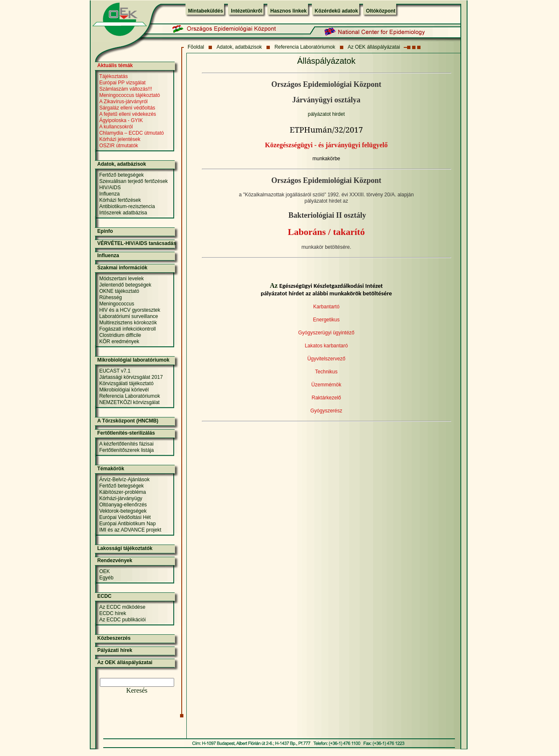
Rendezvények (115, 560)
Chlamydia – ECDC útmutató (131, 133)
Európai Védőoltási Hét (125, 517)
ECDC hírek (112, 613)
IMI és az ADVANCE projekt (130, 530)
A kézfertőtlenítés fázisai (126, 444)
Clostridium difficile (120, 335)
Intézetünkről (247, 11)
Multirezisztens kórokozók (128, 323)
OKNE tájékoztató (119, 291)
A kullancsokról (116, 127)
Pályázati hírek (115, 650)
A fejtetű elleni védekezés (127, 114)
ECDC (104, 596)
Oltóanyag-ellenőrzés (123, 505)
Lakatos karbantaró (326, 346)
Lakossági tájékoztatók (125, 548)
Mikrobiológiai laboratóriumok (133, 360)
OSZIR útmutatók (119, 146)
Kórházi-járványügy (121, 498)
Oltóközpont (381, 11)
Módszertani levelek (121, 279)
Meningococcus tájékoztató (129, 95)
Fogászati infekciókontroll (127, 329)
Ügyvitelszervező (326, 359)
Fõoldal (196, 47)
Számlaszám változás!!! (125, 89)
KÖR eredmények (119, 342)
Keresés (137, 690)
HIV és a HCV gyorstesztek (129, 310)
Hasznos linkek (289, 11)
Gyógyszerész (326, 411)
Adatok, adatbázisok (239, 47)
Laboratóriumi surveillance (128, 316)
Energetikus (326, 320)
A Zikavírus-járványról (123, 102)
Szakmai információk (122, 268)
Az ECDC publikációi (122, 620)
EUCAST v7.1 (115, 371)
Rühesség (110, 297)
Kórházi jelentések (120, 139)
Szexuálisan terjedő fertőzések (133, 181)
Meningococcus (116, 304)
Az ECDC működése (122, 607)
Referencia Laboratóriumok (305, 47)
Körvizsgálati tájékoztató (126, 383)
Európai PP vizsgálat (122, 83)
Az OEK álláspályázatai (374, 47)
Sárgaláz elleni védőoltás (127, 108)
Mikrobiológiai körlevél (124, 390)
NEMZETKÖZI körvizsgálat (129, 402)
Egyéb (106, 578)
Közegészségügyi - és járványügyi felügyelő (326, 145)
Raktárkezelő (326, 398)
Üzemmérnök (326, 385)
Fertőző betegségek (121, 175)
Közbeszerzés (114, 638)
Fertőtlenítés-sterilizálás (126, 433)
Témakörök (111, 469)
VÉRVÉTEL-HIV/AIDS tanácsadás (137, 243)
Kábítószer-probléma (122, 492)
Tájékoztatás (113, 76)
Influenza (109, 194)
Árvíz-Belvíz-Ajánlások (124, 480)
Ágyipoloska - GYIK (121, 120)
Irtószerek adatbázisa (123, 213)
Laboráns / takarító (326, 232)
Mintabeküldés (205, 11)
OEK (104, 571)
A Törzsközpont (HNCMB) (128, 421)
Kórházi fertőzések (120, 200)
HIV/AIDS (110, 188)
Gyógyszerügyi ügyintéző (326, 333)
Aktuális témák (115, 65)
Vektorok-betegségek (123, 511)
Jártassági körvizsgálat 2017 (131, 377)
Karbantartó (326, 307)
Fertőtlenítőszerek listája (126, 450)
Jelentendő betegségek (125, 285)
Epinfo (105, 231)
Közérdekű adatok (336, 11)
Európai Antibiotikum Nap (127, 524)
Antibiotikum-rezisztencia (127, 206)
